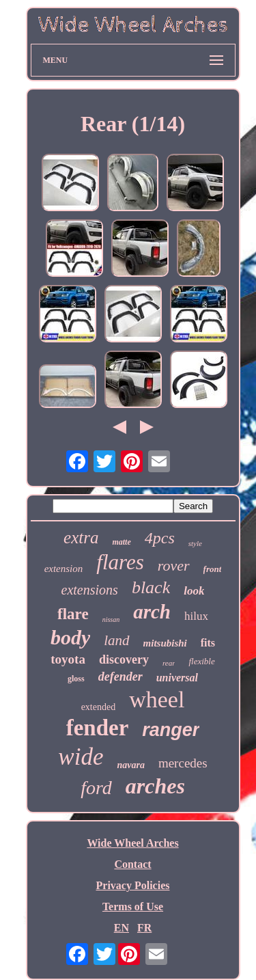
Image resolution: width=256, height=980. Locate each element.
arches (155, 786)
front (213, 569)
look (194, 591)
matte (121, 542)
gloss (76, 679)
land (116, 640)
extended (99, 707)
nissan (111, 620)
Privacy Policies (133, 885)
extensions (90, 590)
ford (96, 788)
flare (73, 614)
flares (120, 562)
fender (98, 728)
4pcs (160, 538)
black (151, 587)
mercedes (183, 763)
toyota (68, 659)
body (70, 637)
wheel (157, 699)
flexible (201, 661)
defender (120, 677)
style (195, 543)
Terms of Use (133, 907)
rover (174, 566)
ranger (171, 730)
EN (122, 928)
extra (81, 537)
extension (64, 569)
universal (177, 678)
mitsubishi (165, 643)
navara (130, 765)
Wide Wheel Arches (132, 843)
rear (169, 663)
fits (208, 643)
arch (152, 612)
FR (144, 928)
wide (81, 757)
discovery (124, 659)
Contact (132, 864)
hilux (196, 616)
